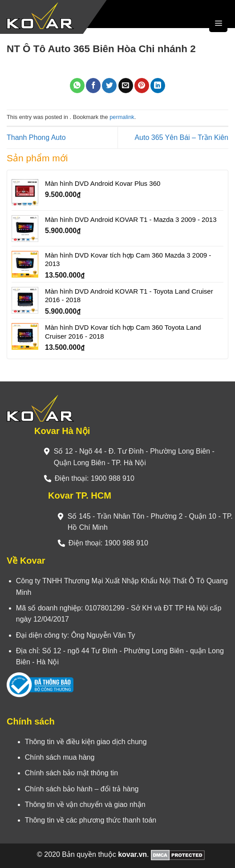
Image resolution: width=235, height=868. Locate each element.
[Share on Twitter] (109, 86)
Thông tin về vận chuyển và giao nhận (85, 805)
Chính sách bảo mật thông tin (71, 773)
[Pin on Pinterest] (142, 86)
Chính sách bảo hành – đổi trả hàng (82, 789)
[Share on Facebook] (93, 86)
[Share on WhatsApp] (77, 86)
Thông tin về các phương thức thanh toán (91, 820)
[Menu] (218, 23)
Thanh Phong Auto (36, 137)
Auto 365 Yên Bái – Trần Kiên (181, 137)
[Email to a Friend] (126, 86)
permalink (122, 117)
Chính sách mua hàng (60, 757)
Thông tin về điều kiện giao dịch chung (86, 742)
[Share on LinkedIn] (158, 86)
